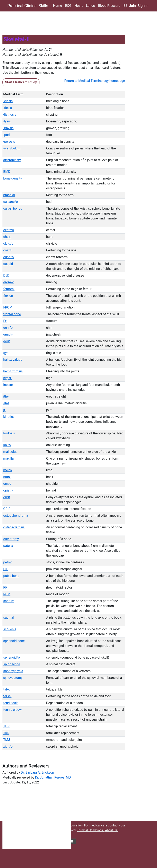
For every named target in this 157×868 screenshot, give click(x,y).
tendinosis (11, 703)
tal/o (7, 689)
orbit (7, 497)
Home (58, 6)
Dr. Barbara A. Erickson (37, 772)
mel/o (8, 470)
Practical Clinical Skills (28, 6)
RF (5, 587)
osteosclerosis (14, 527)
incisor (8, 385)
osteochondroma (16, 516)
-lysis (7, 121)
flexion (8, 296)
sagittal (9, 618)
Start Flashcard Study (21, 82)
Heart (79, 6)
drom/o (9, 282)
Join (132, 6)
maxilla (8, 458)
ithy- (6, 396)
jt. (5, 410)
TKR (6, 733)
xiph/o (8, 747)
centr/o (9, 230)
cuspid (8, 264)
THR (6, 726)
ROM (7, 594)
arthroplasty (12, 160)
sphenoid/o (12, 657)
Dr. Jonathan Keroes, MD (53, 777)
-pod (7, 135)
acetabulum (12, 148)
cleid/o (8, 244)
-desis (8, 108)
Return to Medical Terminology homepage (95, 81)
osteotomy (11, 539)
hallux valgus (13, 360)
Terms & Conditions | (91, 830)
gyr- (6, 353)
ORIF (7, 509)
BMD (7, 172)
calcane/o (11, 202)
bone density (13, 178)
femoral (9, 289)
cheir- (7, 237)
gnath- (8, 334)
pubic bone (11, 576)
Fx (5, 321)
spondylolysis (13, 671)
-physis (8, 128)
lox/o (7, 445)
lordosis (9, 433)
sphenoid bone (14, 641)
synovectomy (13, 678)
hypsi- (8, 378)
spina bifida (12, 664)
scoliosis (10, 629)
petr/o (8, 562)
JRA (6, 403)
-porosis (9, 142)
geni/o (8, 328)
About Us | (112, 830)
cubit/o (8, 257)
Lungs (90, 6)
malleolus (10, 452)
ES (125, 6)
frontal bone (12, 314)
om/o (7, 484)
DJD (6, 275)
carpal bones (13, 209)
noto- (7, 477)
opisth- (8, 490)
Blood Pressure (109, 6)
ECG (68, 6)
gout (7, 341)
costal (8, 250)
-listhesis (10, 115)
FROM (8, 307)
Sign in (143, 6)
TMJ (7, 740)
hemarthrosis (13, 371)
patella (8, 546)
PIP (6, 569)
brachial (9, 195)
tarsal (7, 696)
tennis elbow (12, 710)
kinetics (9, 417)
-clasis (8, 101)
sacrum (9, 601)
